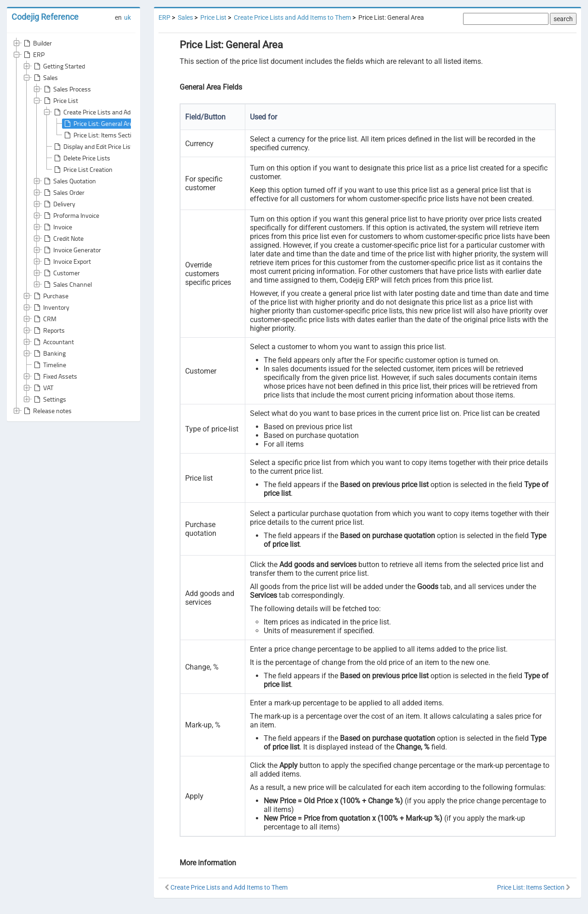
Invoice (57, 227)
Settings (49, 399)
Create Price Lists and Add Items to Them (113, 112)
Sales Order (63, 193)
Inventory (51, 307)
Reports (48, 330)
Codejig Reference (45, 17)
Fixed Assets (55, 376)
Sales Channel (67, 284)
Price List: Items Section (100, 135)
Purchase (50, 296)
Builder (37, 43)
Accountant (53, 342)
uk (127, 17)
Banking (49, 353)
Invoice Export (67, 261)
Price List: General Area (99, 124)
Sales (45, 78)
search (563, 19)
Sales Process (67, 89)
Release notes (47, 411)
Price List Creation (82, 170)
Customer (61, 273)
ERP (33, 55)
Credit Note (63, 238)
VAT (43, 388)
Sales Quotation (69, 181)
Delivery (59, 204)
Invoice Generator (72, 250)
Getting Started (59, 66)
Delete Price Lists (81, 158)
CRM (44, 319)
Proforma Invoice (71, 216)
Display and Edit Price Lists (94, 147)
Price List (60, 101)
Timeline (49, 365)
